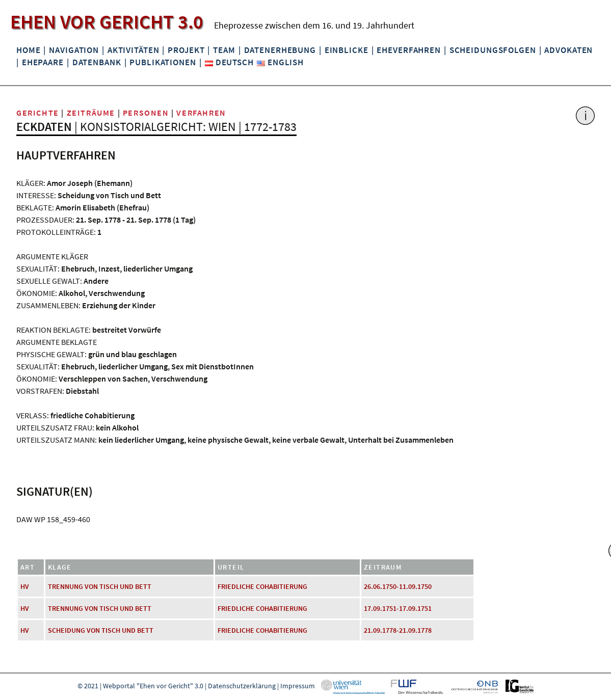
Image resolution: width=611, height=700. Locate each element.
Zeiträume (91, 113)
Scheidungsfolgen (493, 50)
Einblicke (347, 50)
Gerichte (38, 113)
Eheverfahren (408, 50)
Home (28, 50)
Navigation (74, 50)
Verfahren (201, 113)
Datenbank (97, 62)
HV (25, 586)
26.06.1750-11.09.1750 (398, 586)
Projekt (186, 50)
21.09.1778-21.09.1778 (398, 630)
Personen (146, 113)
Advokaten (568, 50)
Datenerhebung (280, 50)
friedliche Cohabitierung (262, 586)
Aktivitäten (134, 50)
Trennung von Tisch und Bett (100, 586)
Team (224, 50)
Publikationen (163, 62)
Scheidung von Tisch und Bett (101, 630)
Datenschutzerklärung (242, 686)
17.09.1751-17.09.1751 (398, 608)
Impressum (298, 686)
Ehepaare (43, 62)
